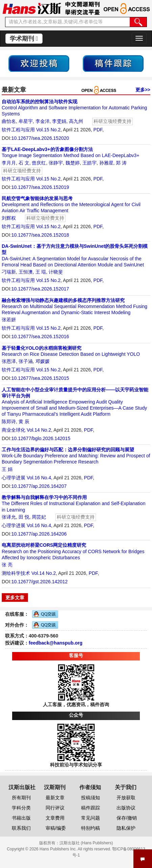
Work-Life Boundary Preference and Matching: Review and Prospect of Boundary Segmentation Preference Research (76, 456)
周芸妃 (39, 517)
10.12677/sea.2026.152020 (40, 138)
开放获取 (126, 798)
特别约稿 (91, 828)
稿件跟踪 (91, 808)
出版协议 (126, 808)
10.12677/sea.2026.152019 (40, 187)
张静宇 (56, 163)
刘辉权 (9, 218)
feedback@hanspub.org (56, 643)
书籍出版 (21, 818)
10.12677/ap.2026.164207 (39, 486)
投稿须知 (91, 798)
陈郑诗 (9, 421)
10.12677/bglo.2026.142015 (41, 438)
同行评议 (55, 808)
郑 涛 (121, 163)
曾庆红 (39, 163)
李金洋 (43, 121)
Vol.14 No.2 (39, 430)
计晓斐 (56, 272)
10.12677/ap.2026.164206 (39, 534)
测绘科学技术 (16, 573)
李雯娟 (59, 121)
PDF (98, 130)
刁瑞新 (9, 272)
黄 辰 (24, 421)
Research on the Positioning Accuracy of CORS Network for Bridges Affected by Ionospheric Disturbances (73, 551)
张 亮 (7, 565)
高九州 (76, 121)
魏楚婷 (73, 163)
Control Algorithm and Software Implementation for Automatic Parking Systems (74, 108)
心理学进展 (14, 478)
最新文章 (55, 798)
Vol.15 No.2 (48, 130)
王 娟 (7, 469)
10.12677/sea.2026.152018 (40, 235)
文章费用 (55, 818)
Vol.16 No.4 (39, 478)
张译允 (9, 517)
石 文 (24, 163)
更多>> (143, 90)
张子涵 (26, 361)
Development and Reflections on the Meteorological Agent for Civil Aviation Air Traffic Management (71, 204)
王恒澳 (26, 272)
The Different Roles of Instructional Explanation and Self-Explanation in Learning (73, 503)
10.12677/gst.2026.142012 (40, 582)
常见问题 (91, 818)
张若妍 (9, 320)
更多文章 (15, 598)
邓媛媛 (43, 361)
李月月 (9, 163)
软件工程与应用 (18, 130)
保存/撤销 (127, 818)
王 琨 (41, 272)
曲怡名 (9, 121)
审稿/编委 (56, 828)
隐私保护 (126, 828)
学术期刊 (24, 39)
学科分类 (21, 808)
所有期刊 (21, 798)
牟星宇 (26, 121)
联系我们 (21, 828)
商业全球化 (14, 430)
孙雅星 (106, 163)
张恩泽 (9, 361)
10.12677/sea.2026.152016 (40, 337)
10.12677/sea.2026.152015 (40, 378)
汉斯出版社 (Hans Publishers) (86, 843)
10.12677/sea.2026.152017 (40, 289)
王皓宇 (90, 163)
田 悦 (24, 517)
